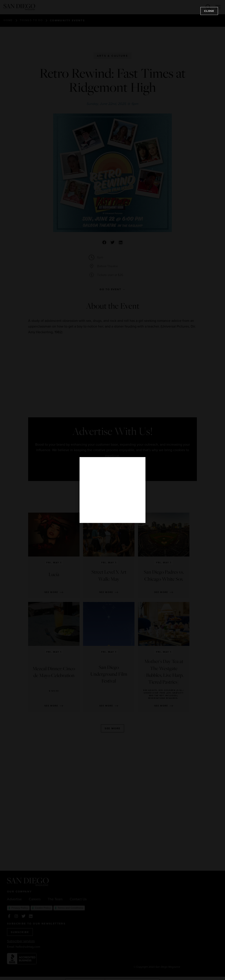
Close (209, 11)
